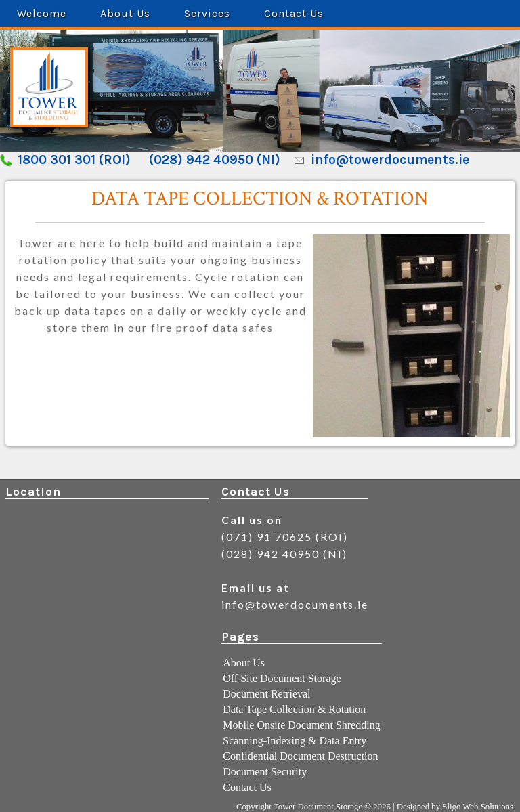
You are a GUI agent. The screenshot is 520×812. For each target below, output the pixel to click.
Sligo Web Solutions (478, 807)
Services (207, 13)
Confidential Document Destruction (300, 756)
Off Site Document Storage (282, 678)
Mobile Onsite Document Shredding (301, 725)
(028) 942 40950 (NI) (215, 159)
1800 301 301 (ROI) (74, 159)
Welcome (42, 13)
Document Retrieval (266, 694)
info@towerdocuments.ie (390, 159)
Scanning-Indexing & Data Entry (295, 741)
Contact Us (294, 13)
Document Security (265, 772)
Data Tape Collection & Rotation (294, 709)
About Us (125, 13)
